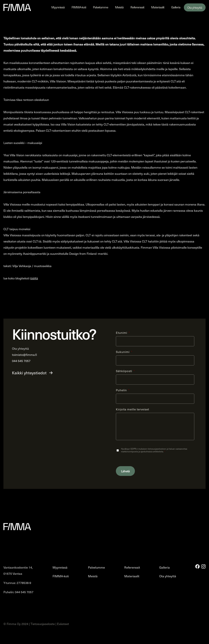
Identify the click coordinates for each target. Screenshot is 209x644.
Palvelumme (101, 7)
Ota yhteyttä (195, 7)
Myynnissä (58, 7)
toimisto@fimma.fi (24, 355)
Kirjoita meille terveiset (132, 409)
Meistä (119, 7)
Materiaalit (158, 7)
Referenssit (137, 7)
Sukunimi (124, 352)
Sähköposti (125, 371)
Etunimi (123, 332)
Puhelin (123, 390)
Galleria (176, 7)
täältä (34, 278)
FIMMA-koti (79, 7)
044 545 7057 (21, 361)
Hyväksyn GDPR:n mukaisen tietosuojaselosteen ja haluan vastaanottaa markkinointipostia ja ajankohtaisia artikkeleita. (154, 450)
